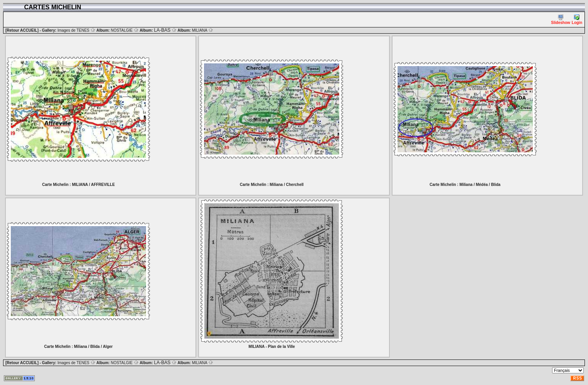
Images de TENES (76, 30)
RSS (578, 378)
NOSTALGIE (125, 30)
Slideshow (560, 20)
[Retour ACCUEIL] (22, 30)
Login (577, 20)
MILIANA (203, 30)
